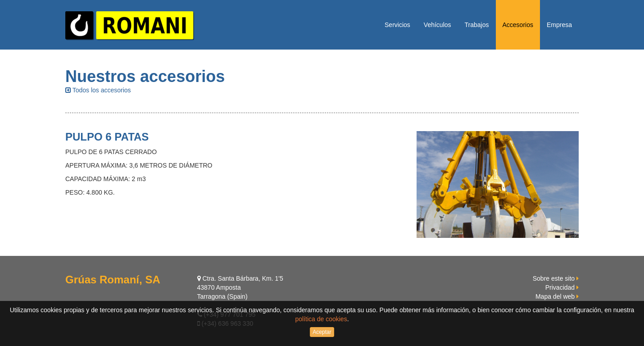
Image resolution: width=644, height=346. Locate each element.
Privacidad (560, 287)
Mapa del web (555, 296)
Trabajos (477, 25)
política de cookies (321, 319)
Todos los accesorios (98, 90)
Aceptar (322, 332)
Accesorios (518, 25)
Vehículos (438, 25)
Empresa (559, 25)
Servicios (397, 25)
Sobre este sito (554, 278)
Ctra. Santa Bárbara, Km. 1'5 (240, 278)
